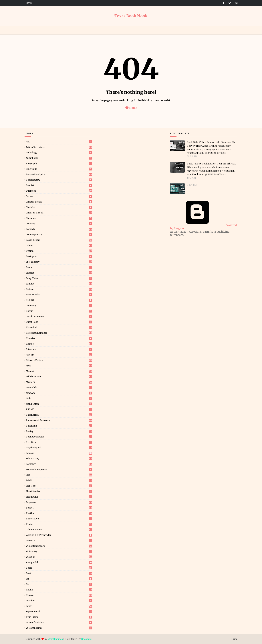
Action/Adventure (59, 147)
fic (59, 584)
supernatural (59, 611)
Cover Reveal (59, 240)
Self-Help (59, 486)
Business (59, 191)
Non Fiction (59, 404)
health (59, 590)
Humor (59, 344)
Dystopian (59, 256)
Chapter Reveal (59, 202)
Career (59, 196)
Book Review (59, 180)
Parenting (59, 426)
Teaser (59, 508)
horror (59, 595)
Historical (59, 327)
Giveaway (59, 306)
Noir (59, 398)
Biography (59, 163)
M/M (59, 366)
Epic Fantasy (59, 262)
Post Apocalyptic (59, 437)
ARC (59, 142)
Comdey (59, 224)
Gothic (59, 311)
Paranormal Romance (59, 420)
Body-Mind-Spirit (59, 174)
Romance (59, 464)
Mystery (59, 382)
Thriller (59, 513)
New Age (59, 393)
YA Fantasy (59, 551)
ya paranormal (59, 628)
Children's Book (59, 213)
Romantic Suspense (59, 469)
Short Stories (59, 491)
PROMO (59, 409)
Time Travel (59, 519)
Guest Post (59, 322)
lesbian (59, 601)
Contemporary (59, 234)
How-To (59, 338)
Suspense (59, 502)
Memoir (59, 371)
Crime (59, 245)
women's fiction (59, 622)
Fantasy (59, 284)
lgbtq (59, 606)
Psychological (59, 448)
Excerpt (59, 273)
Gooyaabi (86, 639)
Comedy (59, 229)
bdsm (59, 568)
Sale (59, 475)
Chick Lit (59, 207)
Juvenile (59, 355)
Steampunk (59, 497)
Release (59, 453)
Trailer (59, 524)
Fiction (59, 289)
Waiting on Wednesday (59, 535)
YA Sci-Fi (59, 557)
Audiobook (59, 158)
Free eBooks (59, 295)
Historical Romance (59, 333)
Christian (59, 218)
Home (28, 3)
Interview (59, 349)
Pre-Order (59, 442)
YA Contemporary (59, 546)
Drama (59, 251)
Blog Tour (59, 169)
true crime (59, 617)
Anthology (59, 153)
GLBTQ (59, 300)
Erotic (59, 267)
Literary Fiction (59, 360)
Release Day (59, 459)
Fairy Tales (59, 278)
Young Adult (59, 562)
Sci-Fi (59, 480)
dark (59, 573)
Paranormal (59, 415)
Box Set (59, 185)
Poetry (59, 431)
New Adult (59, 387)
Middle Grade (59, 377)
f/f (59, 579)
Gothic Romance (59, 316)
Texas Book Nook (131, 16)
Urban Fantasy (59, 530)
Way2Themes (55, 639)
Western (59, 540)
